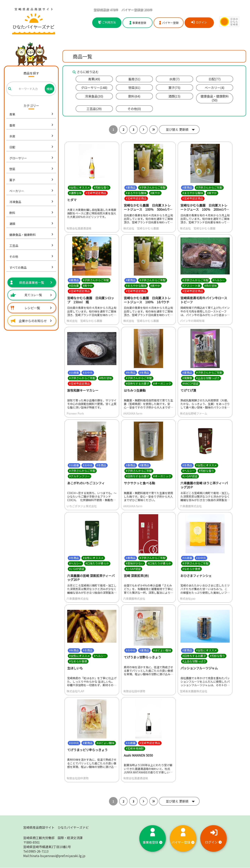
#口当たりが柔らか (97, 563)
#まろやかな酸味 (136, 193)
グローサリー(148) (94, 88)
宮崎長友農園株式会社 (194, 691)
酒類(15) (174, 96)
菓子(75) (174, 88)
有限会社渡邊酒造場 (79, 228)
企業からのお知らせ (31, 321)
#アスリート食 (191, 286)
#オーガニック (162, 384)
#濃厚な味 (75, 193)
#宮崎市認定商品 (96, 193)
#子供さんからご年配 (153, 187)
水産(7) (175, 79)
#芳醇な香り (101, 187)
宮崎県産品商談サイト (56, 828)
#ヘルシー (219, 280)
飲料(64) (134, 96)
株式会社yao (188, 598)
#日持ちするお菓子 (137, 384)
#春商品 (131, 465)
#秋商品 (131, 373)
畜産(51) (134, 79)
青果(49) (94, 79)
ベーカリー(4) (215, 88)
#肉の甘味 (211, 286)
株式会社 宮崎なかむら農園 (141, 228)
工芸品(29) (94, 109)
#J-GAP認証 (190, 476)
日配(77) (215, 79)
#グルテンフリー (79, 476)
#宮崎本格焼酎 (135, 748)
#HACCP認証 (190, 384)
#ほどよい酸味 (162, 650)
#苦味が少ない (135, 563)
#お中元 (88, 373)
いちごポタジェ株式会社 (82, 506)
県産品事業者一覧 (31, 282)
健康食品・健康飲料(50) (215, 98)
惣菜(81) (134, 88)
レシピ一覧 (31, 308)
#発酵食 (187, 378)
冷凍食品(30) (94, 96)
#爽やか (155, 193)
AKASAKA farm (133, 413)
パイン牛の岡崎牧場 (192, 321)
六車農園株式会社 (191, 506)
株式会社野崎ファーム (194, 413)
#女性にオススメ (79, 187)
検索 (50, 89)
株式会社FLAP (75, 691)
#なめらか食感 (191, 569)
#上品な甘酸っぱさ (208, 378)
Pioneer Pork (75, 413)
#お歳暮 (74, 373)
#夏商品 (131, 187)
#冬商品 (144, 373)
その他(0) (134, 109)
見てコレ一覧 (31, 295)
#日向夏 (74, 286)
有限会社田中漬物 (134, 691)
